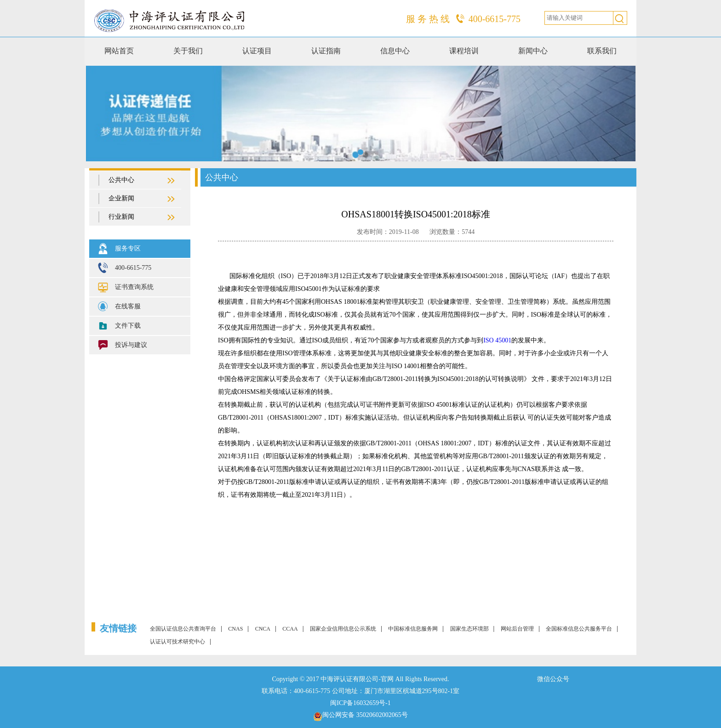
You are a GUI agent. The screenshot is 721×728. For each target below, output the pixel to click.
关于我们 (188, 51)
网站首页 (119, 51)
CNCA (263, 629)
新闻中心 (533, 51)
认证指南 (326, 51)
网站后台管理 (517, 629)
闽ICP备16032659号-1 (360, 703)
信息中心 (395, 51)
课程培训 (464, 51)
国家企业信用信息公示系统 (343, 629)
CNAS (235, 629)
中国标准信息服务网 (413, 629)
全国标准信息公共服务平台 (579, 629)
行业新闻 (137, 217)
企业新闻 (137, 199)
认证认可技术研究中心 (177, 642)
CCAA (290, 629)
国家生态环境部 (469, 629)
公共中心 (137, 181)
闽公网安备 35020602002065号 (365, 715)
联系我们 (602, 51)
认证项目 (257, 51)
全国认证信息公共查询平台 (183, 629)
